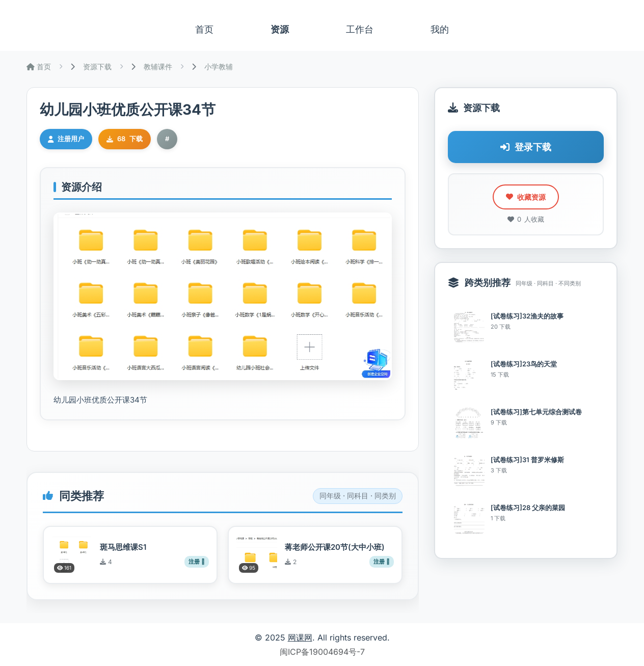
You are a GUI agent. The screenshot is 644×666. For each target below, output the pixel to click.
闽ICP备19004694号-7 (322, 652)
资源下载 (97, 66)
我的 (440, 29)
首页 (204, 29)
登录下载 (526, 147)
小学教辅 (219, 66)
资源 (280, 29)
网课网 (300, 637)
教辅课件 (158, 66)
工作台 (360, 29)
